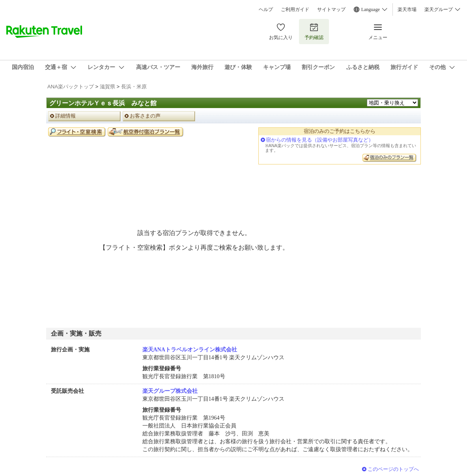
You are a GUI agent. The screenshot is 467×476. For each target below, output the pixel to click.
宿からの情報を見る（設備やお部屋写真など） (320, 140)
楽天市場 (407, 9)
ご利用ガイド (295, 9)
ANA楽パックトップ (71, 87)
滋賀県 (107, 87)
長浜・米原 (134, 87)
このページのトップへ (393, 469)
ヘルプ (266, 9)
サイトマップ (331, 9)
